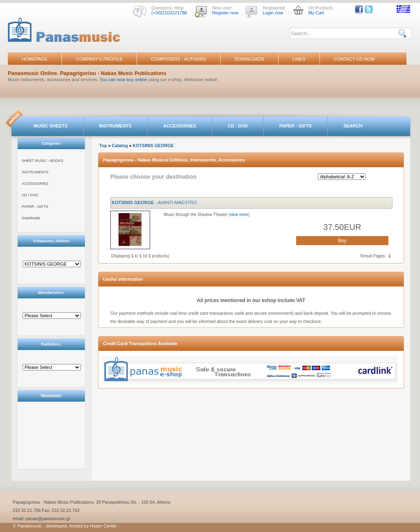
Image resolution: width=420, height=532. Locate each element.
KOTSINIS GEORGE (153, 146)
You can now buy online (123, 80)
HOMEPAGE (35, 59)
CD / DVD (30, 195)
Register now (225, 13)
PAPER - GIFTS (296, 126)
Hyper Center (104, 526)
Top (103, 146)
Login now (273, 13)
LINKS (299, 59)
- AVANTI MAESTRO (154, 202)
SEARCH (353, 126)
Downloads (31, 218)
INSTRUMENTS (115, 126)
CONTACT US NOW (354, 59)
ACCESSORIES (180, 126)
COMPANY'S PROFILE (99, 59)
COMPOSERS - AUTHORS (178, 59)
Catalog (120, 146)
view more (239, 215)
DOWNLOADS (249, 59)
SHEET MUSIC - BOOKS (42, 161)
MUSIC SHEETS (51, 126)
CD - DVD (238, 126)
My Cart (316, 13)
